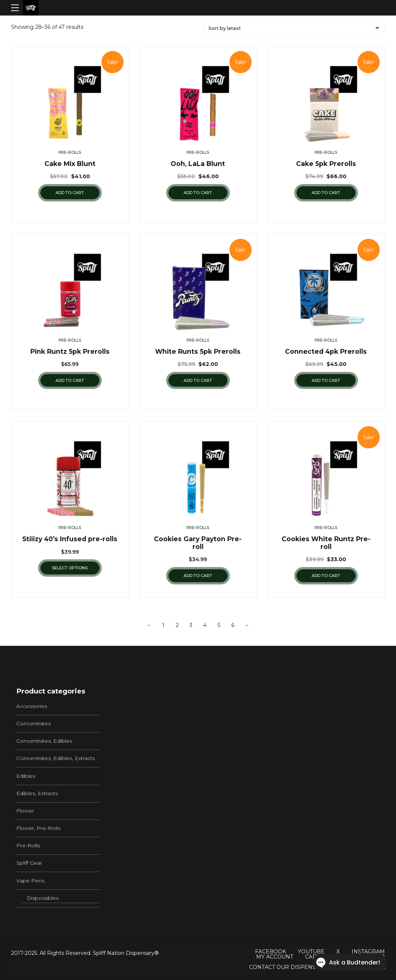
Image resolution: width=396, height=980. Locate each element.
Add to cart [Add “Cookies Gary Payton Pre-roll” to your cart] (198, 576)
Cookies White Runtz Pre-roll (326, 543)
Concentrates (33, 723)
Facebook (271, 952)
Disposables (43, 898)
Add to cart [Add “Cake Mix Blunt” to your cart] (70, 193)
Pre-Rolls (70, 152)
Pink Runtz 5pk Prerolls (70, 351)
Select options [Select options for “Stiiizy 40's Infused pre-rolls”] (70, 568)
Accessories (32, 706)
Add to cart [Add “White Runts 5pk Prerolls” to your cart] (198, 380)
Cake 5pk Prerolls (326, 164)
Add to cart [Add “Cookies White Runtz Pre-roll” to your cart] (326, 576)
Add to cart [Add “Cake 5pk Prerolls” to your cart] (326, 193)
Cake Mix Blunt (70, 164)
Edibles (26, 776)
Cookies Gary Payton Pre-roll (198, 543)
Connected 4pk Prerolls (326, 351)
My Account (275, 957)
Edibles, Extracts (37, 793)
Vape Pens (30, 881)
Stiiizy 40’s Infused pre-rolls (70, 539)
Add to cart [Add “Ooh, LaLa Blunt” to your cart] (198, 193)
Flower (25, 811)
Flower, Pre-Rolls (38, 828)
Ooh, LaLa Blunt (198, 164)
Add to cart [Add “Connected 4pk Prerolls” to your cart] (326, 380)
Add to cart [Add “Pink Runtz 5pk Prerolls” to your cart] (70, 380)
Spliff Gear (29, 863)
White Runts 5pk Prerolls (198, 351)
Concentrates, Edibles (44, 741)
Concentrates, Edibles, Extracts (56, 758)
